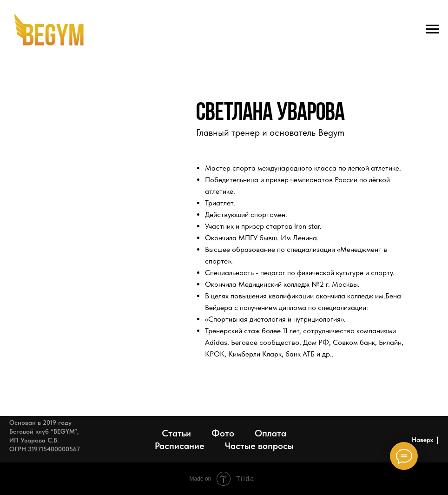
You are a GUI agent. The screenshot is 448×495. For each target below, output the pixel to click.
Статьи (176, 433)
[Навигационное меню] (432, 29)
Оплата (270, 433)
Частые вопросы (259, 446)
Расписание (180, 446)
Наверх (425, 440)
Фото (223, 433)
